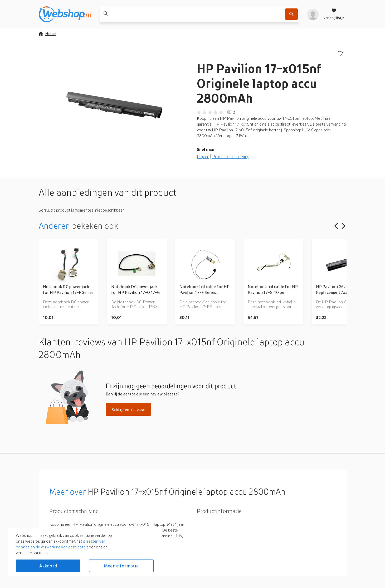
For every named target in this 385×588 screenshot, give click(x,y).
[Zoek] (291, 14)
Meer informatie (121, 566)
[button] (114, 104)
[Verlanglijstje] (334, 14)
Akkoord (48, 566)
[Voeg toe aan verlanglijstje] (340, 54)
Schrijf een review (128, 409)
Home (47, 34)
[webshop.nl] (65, 14)
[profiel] (313, 14)
